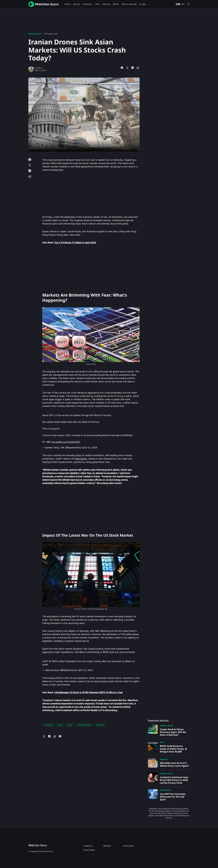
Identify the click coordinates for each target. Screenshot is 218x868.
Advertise (107, 846)
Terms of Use (128, 846)
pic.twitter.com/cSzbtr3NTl (66, 442)
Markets (32, 34)
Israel (70, 725)
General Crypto (167, 726)
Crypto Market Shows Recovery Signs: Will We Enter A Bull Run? (173, 732)
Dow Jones (49, 725)
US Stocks (100, 725)
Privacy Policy (89, 850)
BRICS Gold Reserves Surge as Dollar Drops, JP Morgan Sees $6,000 (174, 749)
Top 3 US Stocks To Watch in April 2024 (75, 243)
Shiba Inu (164, 759)
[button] (180, 4)
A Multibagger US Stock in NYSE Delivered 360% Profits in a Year (88, 692)
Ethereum (164, 790)
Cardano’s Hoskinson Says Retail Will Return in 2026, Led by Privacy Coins (174, 780)
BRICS (162, 742)
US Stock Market (84, 725)
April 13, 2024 (90, 448)
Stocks (39, 34)
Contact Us (88, 846)
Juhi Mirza (39, 68)
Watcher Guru (38, 845)
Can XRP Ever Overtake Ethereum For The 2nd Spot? (173, 797)
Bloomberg (81, 459)
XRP (170, 790)
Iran (60, 725)
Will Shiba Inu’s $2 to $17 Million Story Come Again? (174, 764)
